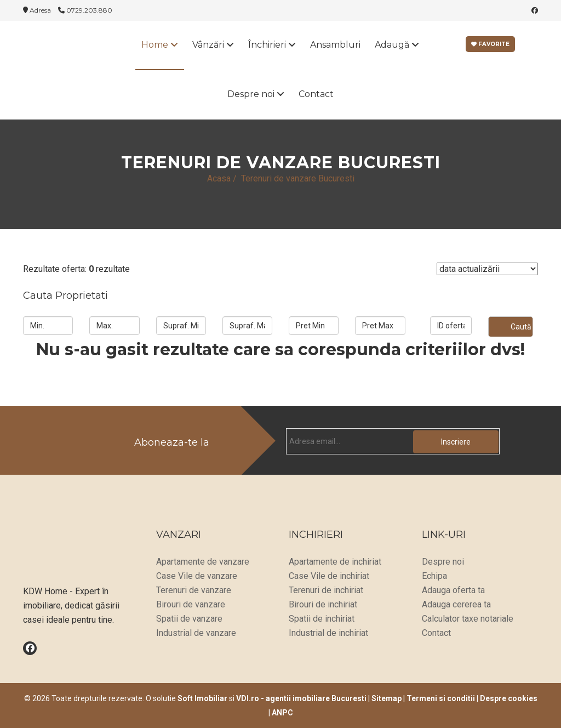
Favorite (490, 44)
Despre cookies (509, 698)
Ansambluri (335, 45)
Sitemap (387, 698)
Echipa (434, 576)
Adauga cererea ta (456, 604)
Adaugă (397, 45)
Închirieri (272, 45)
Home (160, 45)
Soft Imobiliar (202, 698)
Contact (316, 94)
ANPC (282, 713)
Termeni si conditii (441, 698)
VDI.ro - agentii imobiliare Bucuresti (301, 698)
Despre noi (256, 94)
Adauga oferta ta (453, 590)
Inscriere (456, 442)
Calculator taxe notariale (468, 619)
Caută (521, 327)
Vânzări (213, 45)
